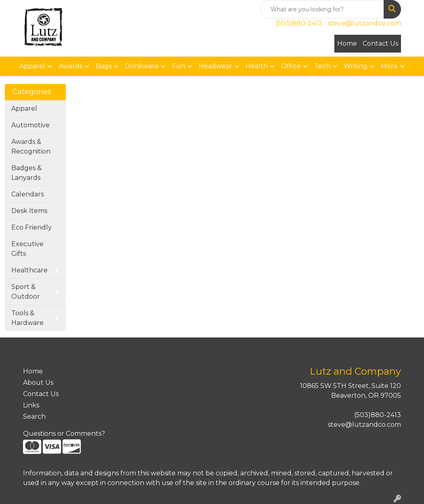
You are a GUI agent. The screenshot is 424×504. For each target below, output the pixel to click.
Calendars (27, 194)
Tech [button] (322, 66)
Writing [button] (356, 66)
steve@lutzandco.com (364, 23)
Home (347, 43)
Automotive (30, 125)
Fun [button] (179, 66)
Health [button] (257, 66)
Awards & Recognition (31, 147)
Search (34, 416)
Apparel (24, 109)
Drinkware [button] (142, 66)
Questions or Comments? (64, 433)
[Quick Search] (322, 9)
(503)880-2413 (299, 23)
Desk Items (29, 211)
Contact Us (380, 43)
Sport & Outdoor (26, 292)
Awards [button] (70, 66)
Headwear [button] (215, 66)
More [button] (389, 66)
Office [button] (291, 66)
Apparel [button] (32, 66)
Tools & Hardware (27, 318)
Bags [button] (104, 66)
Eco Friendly (31, 227)
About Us (38, 383)
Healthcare (29, 270)
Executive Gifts (27, 249)
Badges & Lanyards (26, 173)
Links (31, 405)
